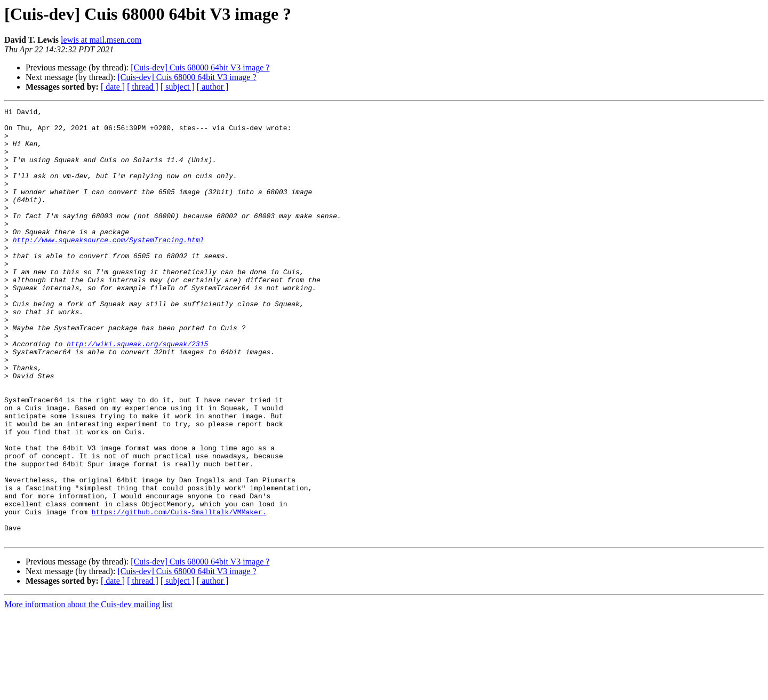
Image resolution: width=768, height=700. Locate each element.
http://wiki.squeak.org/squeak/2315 (137, 392)
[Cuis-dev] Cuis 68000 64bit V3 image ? (200, 67)
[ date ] (113, 87)
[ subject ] (178, 87)
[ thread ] (143, 87)
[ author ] (213, 87)
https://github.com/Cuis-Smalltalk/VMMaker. (179, 593)
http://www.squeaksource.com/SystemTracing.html (109, 267)
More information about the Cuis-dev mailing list (89, 691)
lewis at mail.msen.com (101, 40)
